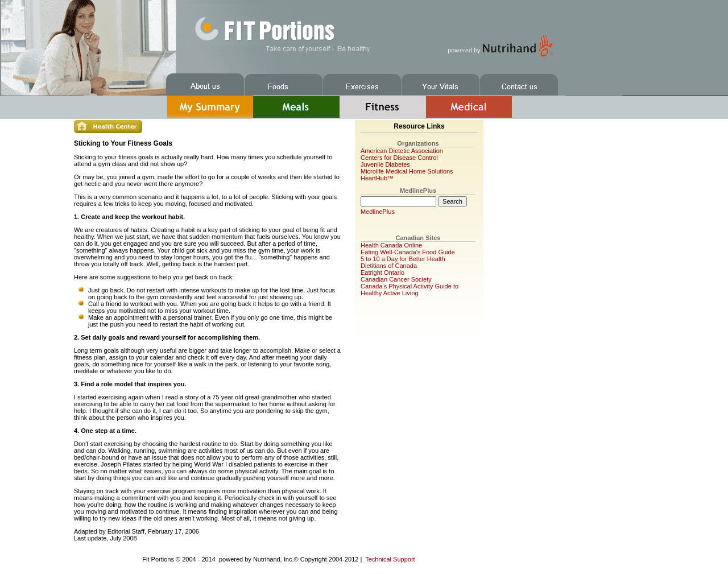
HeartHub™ (377, 178)
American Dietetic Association (402, 151)
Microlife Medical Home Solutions (407, 171)
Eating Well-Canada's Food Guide (408, 252)
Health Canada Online (391, 245)
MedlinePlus (378, 212)
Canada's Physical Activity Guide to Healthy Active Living (409, 290)
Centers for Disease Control (399, 158)
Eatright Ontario (382, 272)
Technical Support (390, 559)
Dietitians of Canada (389, 266)
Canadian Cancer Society (396, 279)
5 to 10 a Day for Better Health (403, 259)
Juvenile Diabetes (385, 164)
